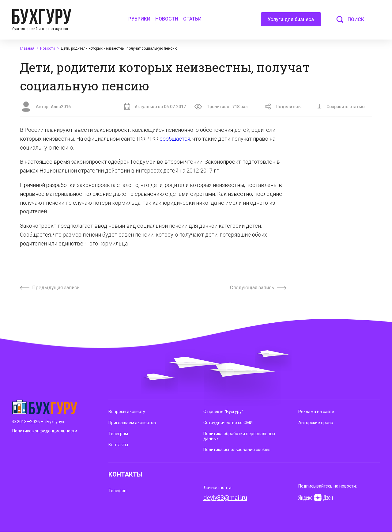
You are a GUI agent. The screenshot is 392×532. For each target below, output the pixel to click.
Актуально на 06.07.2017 (155, 107)
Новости (167, 19)
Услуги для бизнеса (291, 21)
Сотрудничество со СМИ (228, 423)
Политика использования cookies (237, 450)
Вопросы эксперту (127, 412)
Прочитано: (221, 107)
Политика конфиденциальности (45, 431)
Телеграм (118, 434)
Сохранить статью (341, 107)
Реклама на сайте (316, 412)
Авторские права (316, 423)
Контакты (118, 445)
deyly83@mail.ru (225, 498)
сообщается (175, 139)
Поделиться (283, 107)
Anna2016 (61, 107)
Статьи (192, 19)
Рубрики (139, 19)
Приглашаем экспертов (132, 423)
